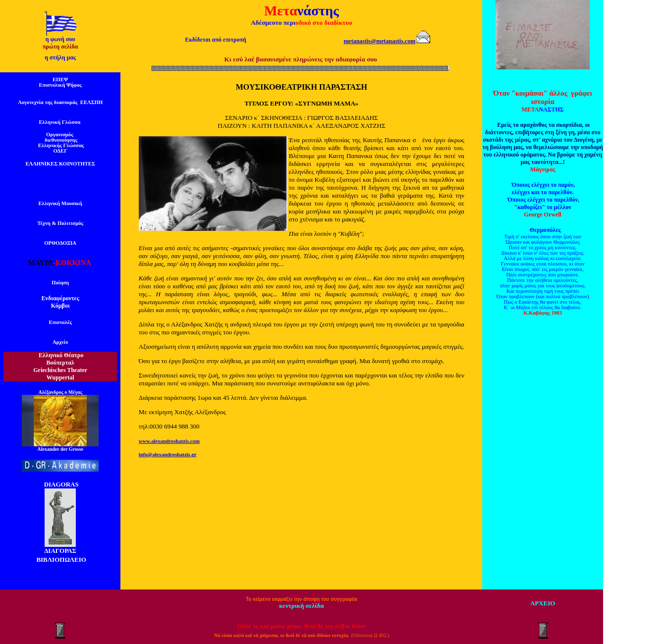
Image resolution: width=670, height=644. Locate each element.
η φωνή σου (60, 39)
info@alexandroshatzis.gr (168, 455)
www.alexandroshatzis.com (169, 441)
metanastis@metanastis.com (379, 41)
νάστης (318, 11)
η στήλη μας (60, 57)
